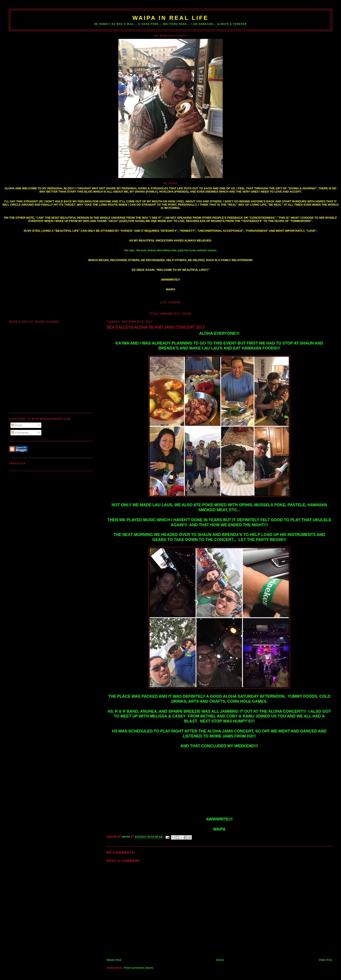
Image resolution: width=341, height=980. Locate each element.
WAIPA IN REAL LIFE (170, 18)
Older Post (325, 960)
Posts (17, 425)
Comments (20, 433)
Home (220, 960)
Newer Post (114, 960)
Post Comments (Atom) (138, 968)
